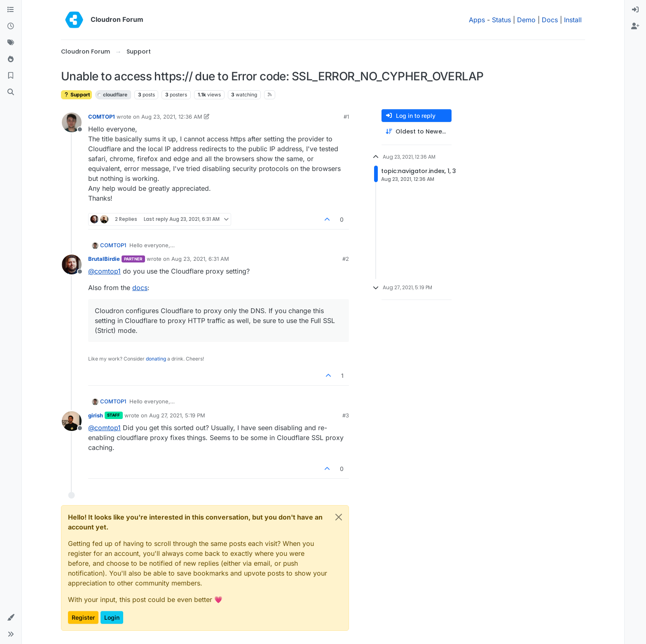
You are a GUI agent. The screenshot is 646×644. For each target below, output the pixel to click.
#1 (346, 117)
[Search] (11, 92)
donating (156, 359)
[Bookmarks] (11, 76)
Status (501, 20)
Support (76, 95)
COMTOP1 (102, 117)
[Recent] (11, 26)
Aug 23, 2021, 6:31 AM (200, 259)
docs (140, 288)
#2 (346, 259)
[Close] (339, 517)
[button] (11, 618)
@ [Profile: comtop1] (104, 271)
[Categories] (11, 10)
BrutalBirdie (104, 259)
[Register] (635, 26)
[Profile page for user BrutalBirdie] (72, 265)
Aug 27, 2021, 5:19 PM (177, 415)
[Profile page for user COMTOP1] (72, 122)
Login (112, 617)
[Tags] (11, 43)
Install (573, 20)
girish (96, 415)
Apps (477, 20)
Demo (526, 20)
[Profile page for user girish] (72, 421)
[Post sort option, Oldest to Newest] (417, 132)
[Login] (635, 10)
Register (83, 617)
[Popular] (11, 59)
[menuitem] (635, 10)
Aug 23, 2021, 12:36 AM (172, 117)
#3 (346, 415)
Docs (550, 20)
